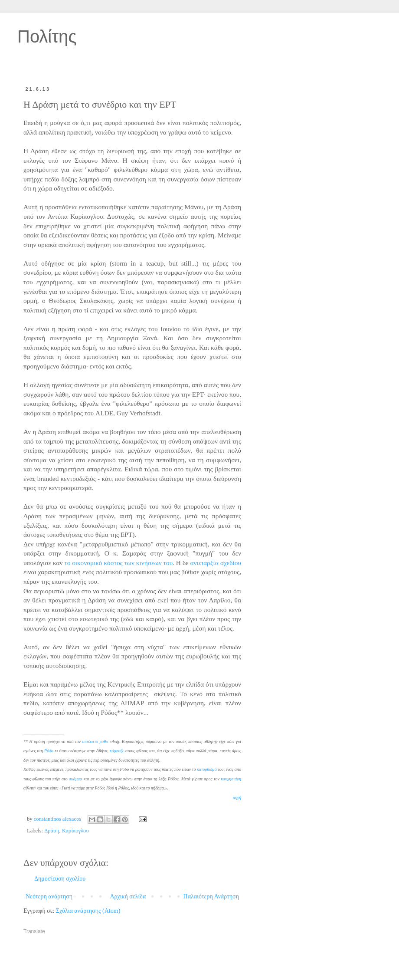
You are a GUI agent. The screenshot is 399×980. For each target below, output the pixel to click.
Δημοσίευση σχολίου (60, 879)
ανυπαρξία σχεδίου (216, 563)
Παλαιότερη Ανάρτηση (211, 896)
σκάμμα (75, 779)
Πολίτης (47, 36)
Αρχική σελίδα (128, 896)
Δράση (52, 831)
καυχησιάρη (231, 779)
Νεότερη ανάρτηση (49, 896)
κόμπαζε (117, 751)
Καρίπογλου (75, 831)
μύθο (104, 742)
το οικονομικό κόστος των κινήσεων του (118, 563)
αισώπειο (90, 742)
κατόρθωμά (207, 769)
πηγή (237, 797)
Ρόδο (49, 751)
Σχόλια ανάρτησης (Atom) (88, 911)
